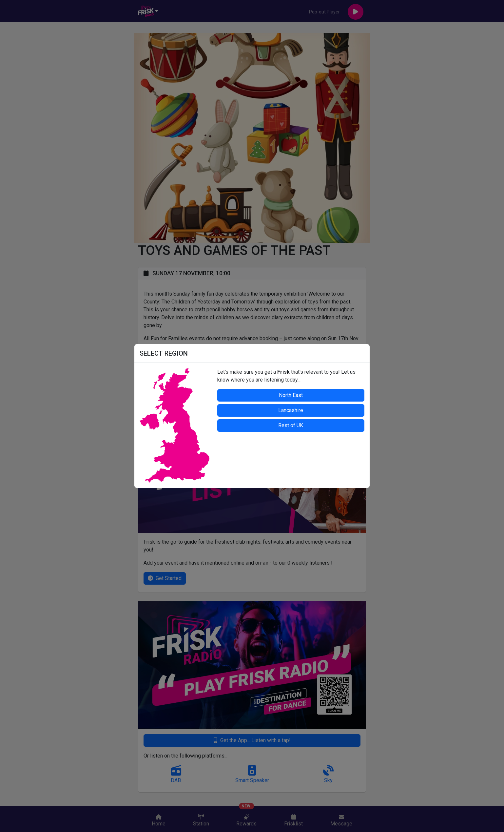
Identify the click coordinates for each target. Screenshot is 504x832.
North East (291, 395)
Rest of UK (291, 425)
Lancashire (291, 410)
